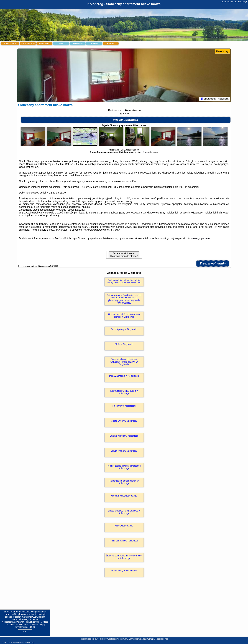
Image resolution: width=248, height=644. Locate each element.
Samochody (78, 43)
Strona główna (10, 43)
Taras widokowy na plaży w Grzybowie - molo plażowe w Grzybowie (124, 362)
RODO (32, 627)
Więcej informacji (126, 120)
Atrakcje (94, 43)
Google (18, 614)
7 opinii (146, 152)
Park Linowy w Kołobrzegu (124, 571)
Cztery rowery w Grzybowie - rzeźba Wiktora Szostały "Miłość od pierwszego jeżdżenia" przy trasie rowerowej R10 (124, 299)
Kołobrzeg (222, 51)
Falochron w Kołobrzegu (124, 406)
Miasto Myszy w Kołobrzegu (124, 421)
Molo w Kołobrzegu (124, 526)
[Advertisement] (124, 611)
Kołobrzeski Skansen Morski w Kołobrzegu (124, 482)
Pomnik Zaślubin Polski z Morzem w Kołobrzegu (124, 467)
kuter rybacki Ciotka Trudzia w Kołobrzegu (124, 392)
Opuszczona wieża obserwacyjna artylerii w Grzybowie (124, 315)
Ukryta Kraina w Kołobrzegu (124, 451)
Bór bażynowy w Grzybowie (124, 329)
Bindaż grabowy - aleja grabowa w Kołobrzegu (124, 512)
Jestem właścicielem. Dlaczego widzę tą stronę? (124, 255)
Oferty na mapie (28, 43)
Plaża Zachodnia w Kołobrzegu (124, 376)
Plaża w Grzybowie (124, 344)
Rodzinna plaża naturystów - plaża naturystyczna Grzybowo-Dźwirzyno (124, 281)
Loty (61, 43)
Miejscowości (44, 43)
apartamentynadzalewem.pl (234, 2)
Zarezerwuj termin (213, 264)
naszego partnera (201, 238)
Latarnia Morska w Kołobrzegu (124, 436)
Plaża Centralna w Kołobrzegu (124, 541)
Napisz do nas (162, 639)
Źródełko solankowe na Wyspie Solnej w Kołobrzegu (124, 557)
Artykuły (111, 43)
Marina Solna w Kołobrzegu (124, 496)
